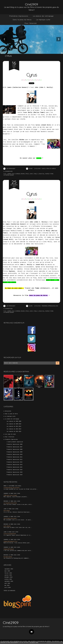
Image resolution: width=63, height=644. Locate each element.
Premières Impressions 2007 (14, 447)
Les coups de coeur (11, 434)
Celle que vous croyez (10, 495)
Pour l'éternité (31, 23)
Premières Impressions (19, 16)
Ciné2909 (31, 4)
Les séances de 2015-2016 (14, 432)
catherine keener (9, 175)
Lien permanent (9, 169)
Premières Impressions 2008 (14, 449)
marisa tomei (49, 174)
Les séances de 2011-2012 (14, 426)
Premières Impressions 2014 (14, 465)
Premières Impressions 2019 (14, 475)
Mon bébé (7, 511)
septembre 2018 (9, 581)
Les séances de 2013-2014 (14, 429)
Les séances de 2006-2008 (14, 421)
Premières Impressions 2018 (14, 472)
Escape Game (8, 557)
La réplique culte (43, 20)
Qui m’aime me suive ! (10, 518)
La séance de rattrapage (43, 16)
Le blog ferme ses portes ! (12, 488)
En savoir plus (34, 643)
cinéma (9, 174)
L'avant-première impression (15, 442)
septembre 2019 (9, 569)
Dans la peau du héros (22, 20)
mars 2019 (7, 571)
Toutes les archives (9, 591)
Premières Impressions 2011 (14, 457)
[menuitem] (19, 16)
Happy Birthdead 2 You (10, 541)
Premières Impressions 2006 (14, 444)
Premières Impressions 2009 (14, 452)
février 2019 (8, 573)
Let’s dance (7, 526)
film (13, 174)
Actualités (8, 411)
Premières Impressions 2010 (14, 455)
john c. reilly (33, 174)
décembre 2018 (8, 577)
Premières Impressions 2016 (14, 470)
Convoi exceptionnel (10, 534)
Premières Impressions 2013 (14, 462)
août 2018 (7, 583)
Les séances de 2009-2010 (14, 424)
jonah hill (41, 174)
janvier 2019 (8, 575)
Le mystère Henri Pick (10, 503)
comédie (17, 174)
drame (23, 174)
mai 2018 (7, 585)
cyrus (27, 174)
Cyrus (32, 75)
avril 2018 (7, 588)
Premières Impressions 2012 (14, 460)
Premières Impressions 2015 (14, 467)
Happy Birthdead (9, 549)
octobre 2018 (8, 579)
